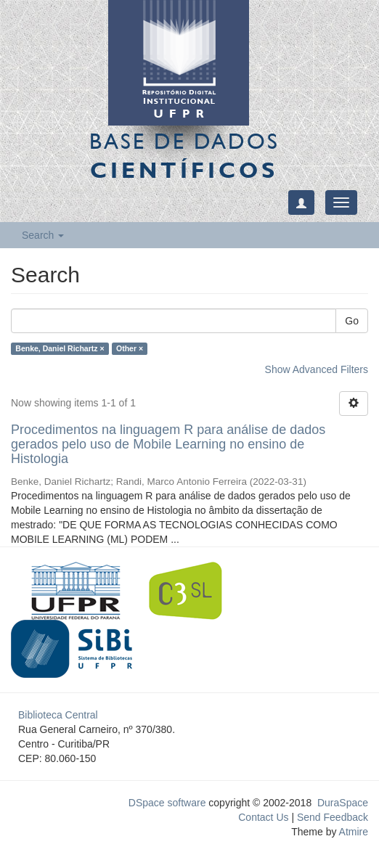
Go (352, 321)
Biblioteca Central (58, 715)
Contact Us (263, 817)
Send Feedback (333, 817)
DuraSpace (343, 803)
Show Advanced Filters (317, 369)
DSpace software (167, 803)
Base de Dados (184, 155)
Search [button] (43, 235)
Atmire (352, 832)
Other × (130, 348)
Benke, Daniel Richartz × (60, 348)
